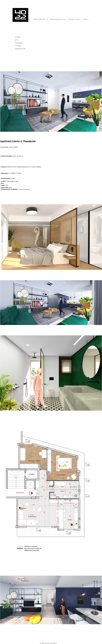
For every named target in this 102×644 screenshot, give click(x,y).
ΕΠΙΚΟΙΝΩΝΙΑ (20, 49)
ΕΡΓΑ (17, 40)
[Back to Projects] (59, 629)
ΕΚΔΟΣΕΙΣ (19, 43)
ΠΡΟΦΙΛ (18, 46)
